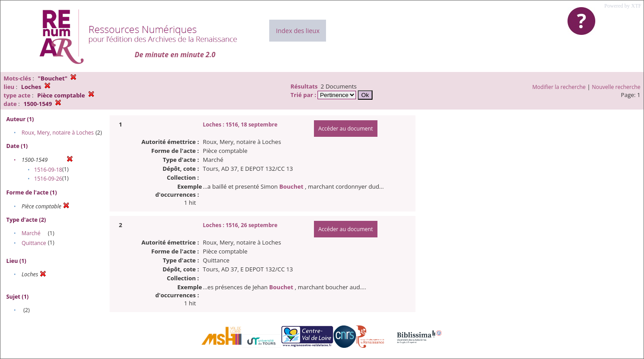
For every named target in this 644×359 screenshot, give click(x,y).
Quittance (34, 243)
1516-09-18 (48, 170)
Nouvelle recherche (616, 87)
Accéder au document (346, 129)
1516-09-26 (48, 179)
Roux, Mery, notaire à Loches (57, 133)
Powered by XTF (623, 6)
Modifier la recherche (559, 87)
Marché (31, 233)
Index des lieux (298, 31)
